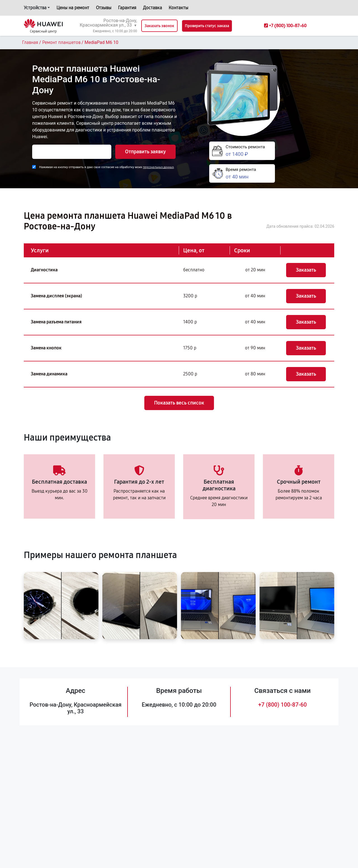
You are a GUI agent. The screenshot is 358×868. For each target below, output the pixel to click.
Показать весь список (179, 403)
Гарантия (127, 8)
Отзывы (104, 8)
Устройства (35, 8)
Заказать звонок (159, 26)
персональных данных (158, 167)
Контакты (178, 8)
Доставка (152, 8)
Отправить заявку (145, 152)
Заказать (306, 270)
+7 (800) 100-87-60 (282, 705)
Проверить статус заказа (207, 26)
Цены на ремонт (73, 8)
